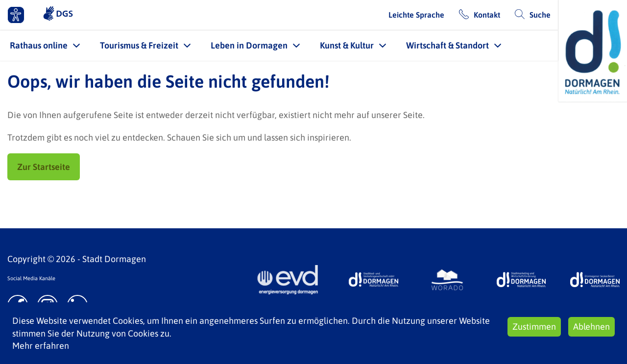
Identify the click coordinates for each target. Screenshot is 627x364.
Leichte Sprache (416, 15)
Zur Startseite (44, 167)
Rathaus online (39, 45)
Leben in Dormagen (249, 45)
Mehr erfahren (41, 346)
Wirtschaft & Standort (447, 45)
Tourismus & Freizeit (139, 45)
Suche (540, 15)
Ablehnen (591, 327)
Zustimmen (534, 327)
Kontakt (487, 15)
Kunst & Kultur (347, 45)
